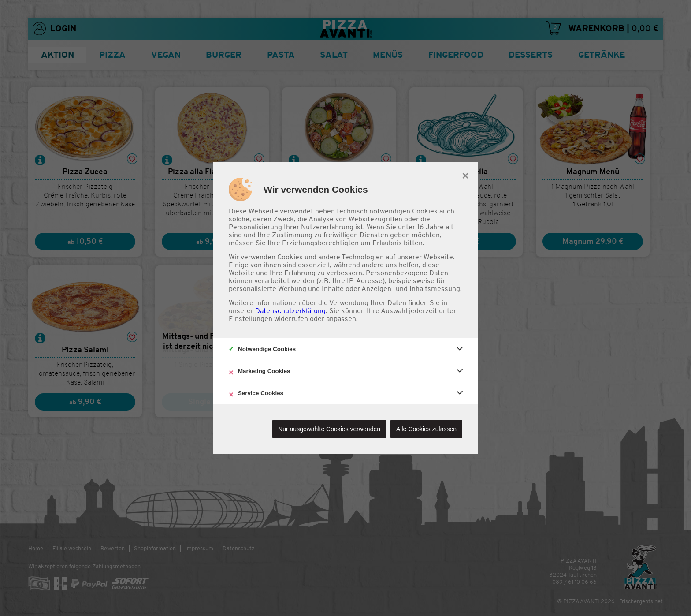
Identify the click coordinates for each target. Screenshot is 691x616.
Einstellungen (251, 319)
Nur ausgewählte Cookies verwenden (329, 429)
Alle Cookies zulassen (426, 429)
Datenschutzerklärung (290, 311)
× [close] (465, 175)
